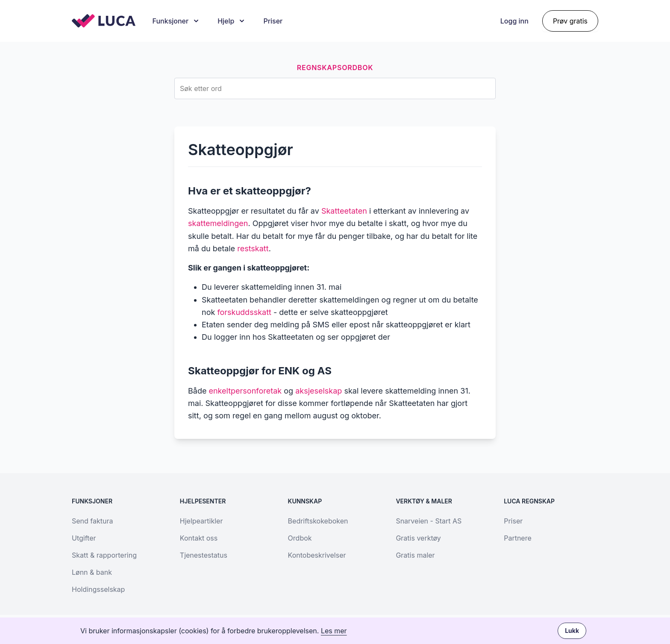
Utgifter (84, 538)
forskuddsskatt (244, 312)
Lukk (572, 631)
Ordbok (300, 538)
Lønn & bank (92, 572)
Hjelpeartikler (201, 521)
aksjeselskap (319, 391)
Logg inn (514, 21)
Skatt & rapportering (104, 555)
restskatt (253, 248)
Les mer (334, 631)
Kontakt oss (199, 538)
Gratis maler (415, 555)
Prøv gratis (570, 21)
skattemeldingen (218, 223)
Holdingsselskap (98, 589)
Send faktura (92, 521)
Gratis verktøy (418, 538)
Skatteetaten (344, 211)
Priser (273, 21)
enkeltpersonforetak (245, 391)
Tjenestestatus (204, 555)
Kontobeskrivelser (317, 555)
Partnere (518, 538)
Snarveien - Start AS (429, 521)
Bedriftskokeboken (318, 521)
